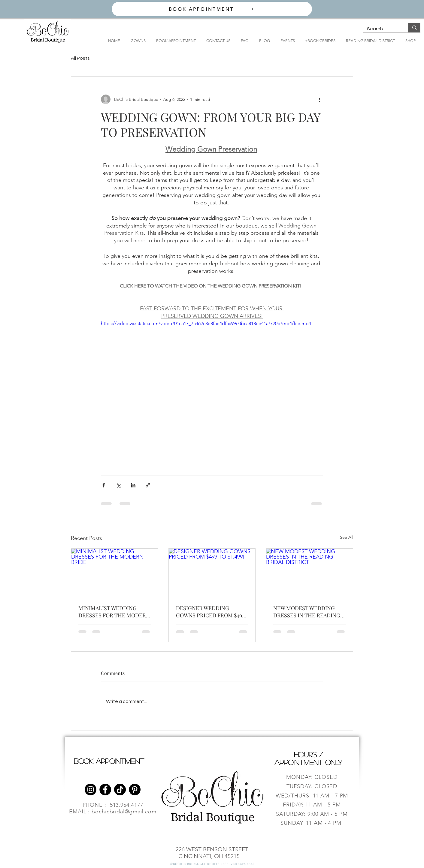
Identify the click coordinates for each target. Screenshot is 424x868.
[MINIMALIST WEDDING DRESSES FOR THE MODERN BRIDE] (115, 573)
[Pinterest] (135, 790)
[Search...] (381, 29)
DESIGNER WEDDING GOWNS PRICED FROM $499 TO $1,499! (210, 612)
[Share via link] (148, 485)
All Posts (80, 58)
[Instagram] (91, 790)
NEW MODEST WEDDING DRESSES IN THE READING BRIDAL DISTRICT (307, 612)
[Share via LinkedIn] (133, 485)
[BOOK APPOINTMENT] (212, 9)
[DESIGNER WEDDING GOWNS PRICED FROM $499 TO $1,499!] (212, 573)
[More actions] (320, 99)
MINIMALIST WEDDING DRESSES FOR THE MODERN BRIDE (114, 612)
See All (347, 537)
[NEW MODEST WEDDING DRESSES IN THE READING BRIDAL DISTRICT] (309, 573)
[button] (136, 41)
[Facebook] (105, 790)
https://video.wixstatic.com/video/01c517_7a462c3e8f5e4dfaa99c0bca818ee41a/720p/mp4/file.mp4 (206, 323)
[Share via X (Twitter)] (118, 485)
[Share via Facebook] (104, 485)
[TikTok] (120, 790)
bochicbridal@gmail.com (124, 812)
